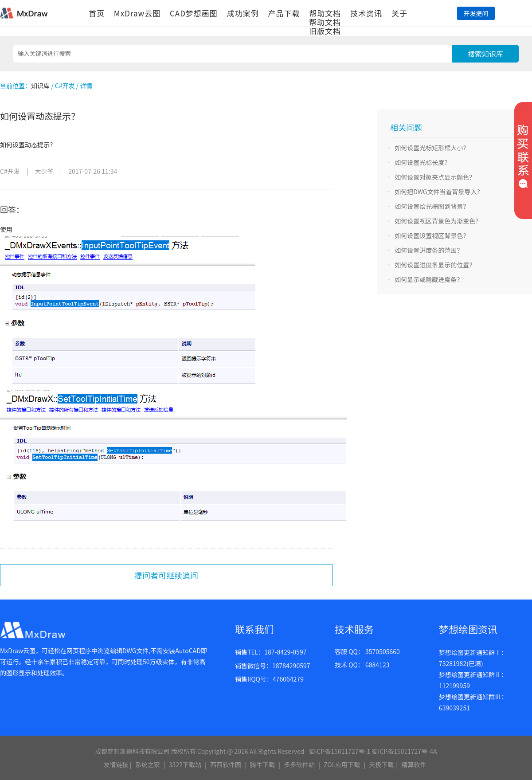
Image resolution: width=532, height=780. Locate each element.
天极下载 (381, 764)
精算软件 (414, 764)
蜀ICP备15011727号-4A (404, 751)
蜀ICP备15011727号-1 (339, 751)
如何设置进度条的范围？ (429, 250)
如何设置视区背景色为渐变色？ (438, 221)
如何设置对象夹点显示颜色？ (435, 177)
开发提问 (476, 13)
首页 (97, 13)
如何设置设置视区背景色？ (432, 235)
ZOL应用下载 (342, 764)
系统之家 (148, 764)
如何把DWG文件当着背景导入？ (439, 192)
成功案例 (243, 13)
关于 (399, 13)
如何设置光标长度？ (422, 162)
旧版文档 (325, 31)
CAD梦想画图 (194, 13)
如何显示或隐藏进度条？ (429, 279)
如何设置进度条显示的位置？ (435, 265)
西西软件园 (226, 764)
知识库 (40, 86)
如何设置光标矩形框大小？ (432, 148)
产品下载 (284, 13)
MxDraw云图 (137, 13)
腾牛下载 (262, 764)
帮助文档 (325, 13)
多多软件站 (299, 764)
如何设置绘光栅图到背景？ (432, 206)
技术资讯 (366, 13)
